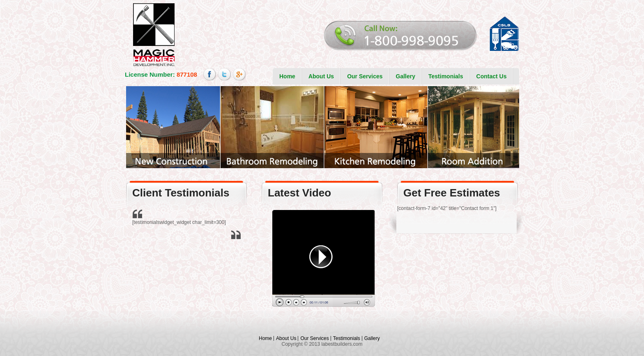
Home (287, 76)
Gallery (406, 76)
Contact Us (492, 76)
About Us (321, 76)
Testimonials (446, 76)
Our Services (365, 76)
